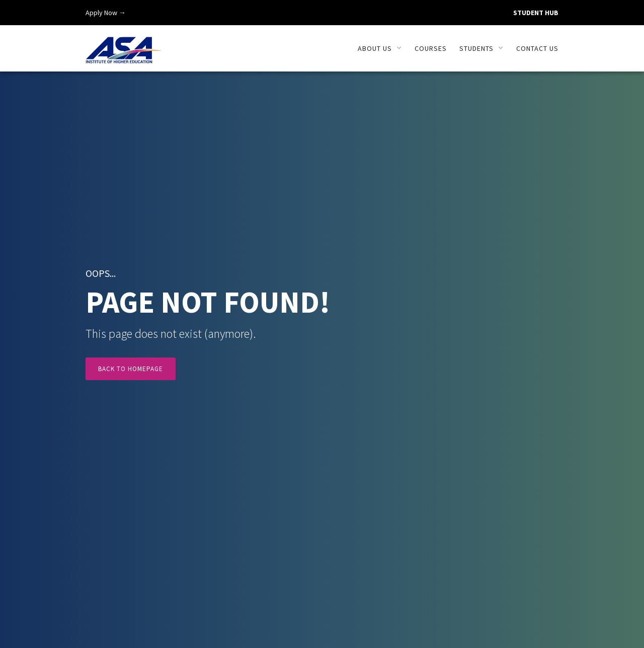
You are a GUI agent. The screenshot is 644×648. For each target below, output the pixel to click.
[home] (124, 45)
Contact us (537, 48)
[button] (380, 48)
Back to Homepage (131, 371)
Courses (431, 48)
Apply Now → (106, 13)
